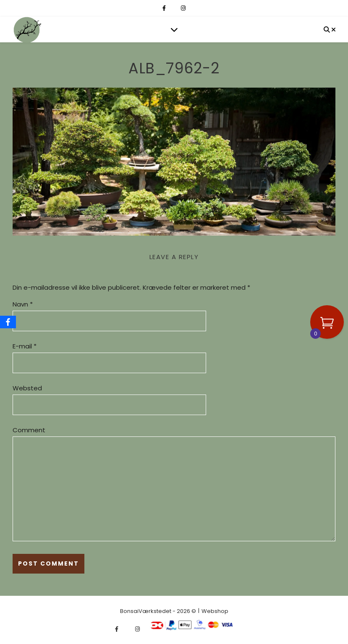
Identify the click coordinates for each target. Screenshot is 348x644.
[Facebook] (8, 322)
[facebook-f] (165, 8)
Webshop (215, 611)
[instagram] (183, 8)
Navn (23, 304)
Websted (27, 388)
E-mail (25, 346)
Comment (29, 430)
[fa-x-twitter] (174, 8)
